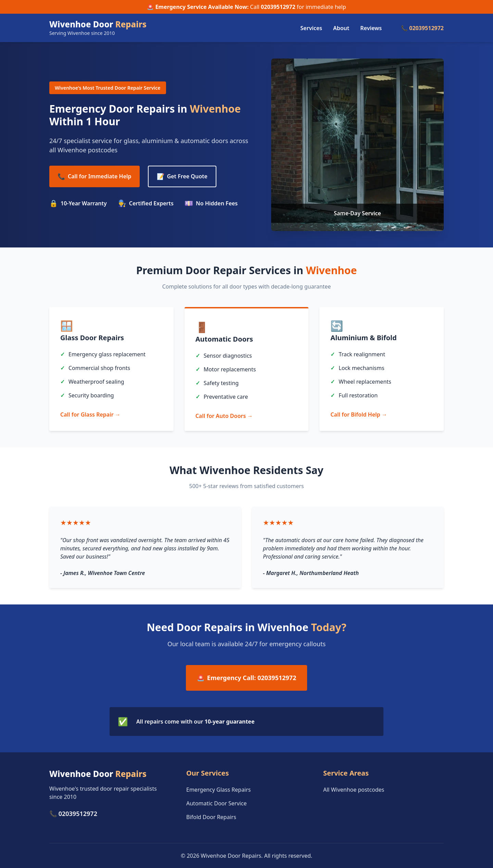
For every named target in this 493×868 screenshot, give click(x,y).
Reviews (371, 28)
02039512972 (278, 7)
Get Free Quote (182, 176)
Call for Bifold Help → (359, 414)
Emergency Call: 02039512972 (246, 678)
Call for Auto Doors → (224, 416)
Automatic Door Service (216, 803)
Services (311, 28)
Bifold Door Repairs (211, 817)
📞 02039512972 (422, 28)
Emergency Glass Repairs (219, 790)
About (341, 28)
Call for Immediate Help (94, 176)
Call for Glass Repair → (90, 414)
